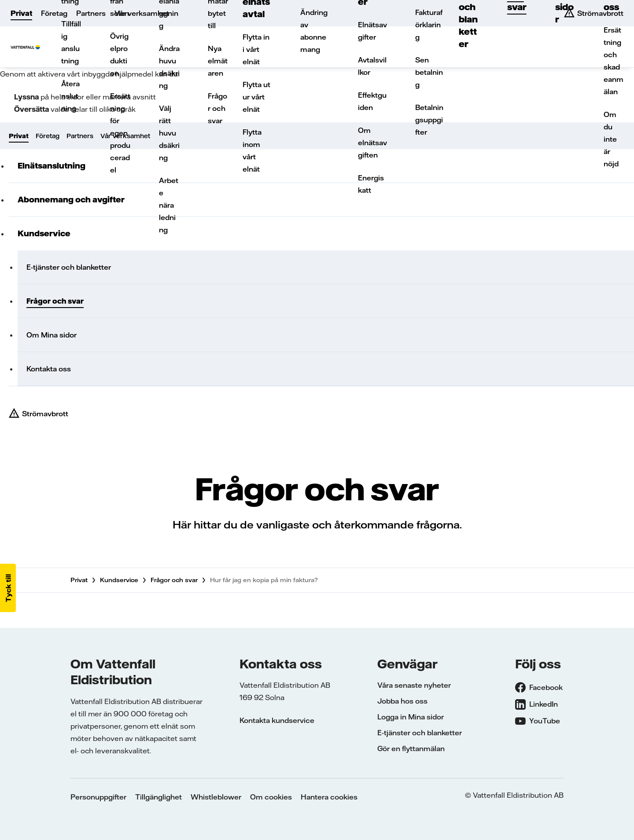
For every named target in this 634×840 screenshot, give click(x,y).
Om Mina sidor (52, 335)
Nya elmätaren (218, 61)
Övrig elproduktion (119, 55)
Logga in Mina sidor (411, 717)
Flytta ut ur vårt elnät (256, 97)
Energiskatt (371, 184)
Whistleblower (216, 797)
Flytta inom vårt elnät (252, 150)
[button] (8, 588)
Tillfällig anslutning (71, 42)
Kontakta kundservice (277, 720)
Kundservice (119, 580)
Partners (91, 13)
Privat (21, 13)
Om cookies (271, 797)
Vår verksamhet (142, 13)
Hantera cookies (329, 797)
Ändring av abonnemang (314, 31)
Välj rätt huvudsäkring (169, 133)
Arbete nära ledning (169, 205)
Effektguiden (372, 101)
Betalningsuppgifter (429, 120)
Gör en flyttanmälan (411, 748)
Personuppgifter (98, 797)
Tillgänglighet (158, 797)
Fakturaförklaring (429, 25)
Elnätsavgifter (372, 31)
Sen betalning (429, 72)
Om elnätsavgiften (372, 143)
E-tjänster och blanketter (69, 267)
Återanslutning (70, 96)
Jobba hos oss (402, 701)
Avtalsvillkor (372, 66)
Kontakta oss (49, 369)
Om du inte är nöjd (611, 139)
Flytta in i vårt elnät (256, 49)
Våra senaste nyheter (414, 685)
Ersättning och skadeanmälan (614, 61)
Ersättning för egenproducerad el (120, 133)
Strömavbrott (45, 414)
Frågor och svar (217, 108)
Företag (54, 13)
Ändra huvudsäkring (169, 67)
